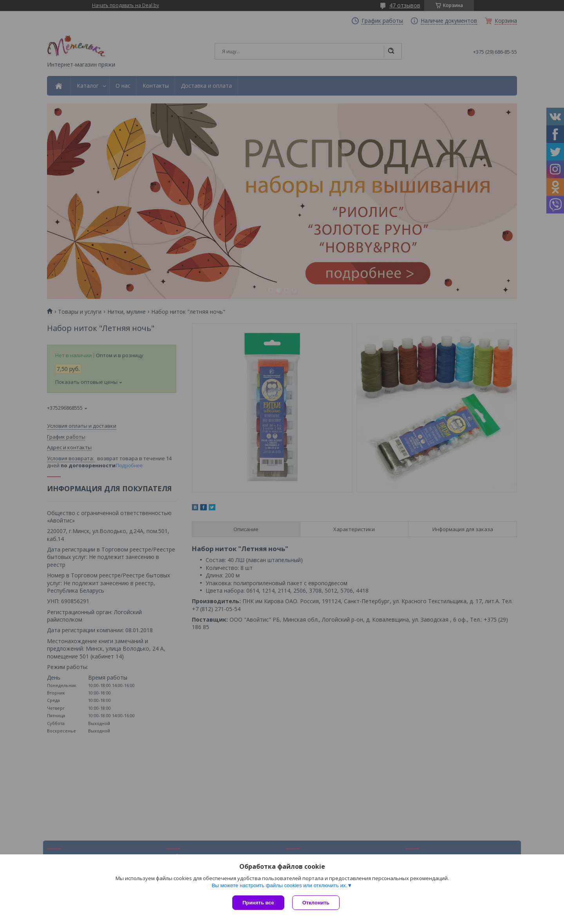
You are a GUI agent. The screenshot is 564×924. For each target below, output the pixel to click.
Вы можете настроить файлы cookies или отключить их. (279, 885)
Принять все (258, 903)
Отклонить (316, 903)
